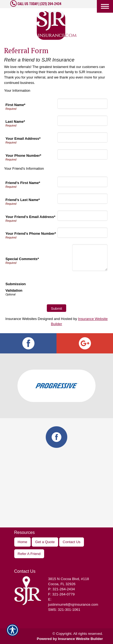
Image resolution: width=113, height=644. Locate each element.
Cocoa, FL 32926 (62, 584)
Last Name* (15, 122)
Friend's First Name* (23, 183)
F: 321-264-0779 (61, 594)
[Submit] (56, 308)
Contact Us (72, 542)
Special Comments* (22, 259)
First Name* (15, 105)
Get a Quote (45, 542)
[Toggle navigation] (105, 6)
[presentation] (67, 288)
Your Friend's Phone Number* (31, 234)
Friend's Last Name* (23, 200)
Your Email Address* (23, 139)
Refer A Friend (29, 554)
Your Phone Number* (23, 156)
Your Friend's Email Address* (30, 217)
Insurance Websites (21, 319)
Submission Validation (16, 287)
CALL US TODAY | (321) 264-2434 (39, 4)
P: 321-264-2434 (61, 589)
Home (23, 542)
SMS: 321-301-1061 (64, 610)
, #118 (69, 579)
